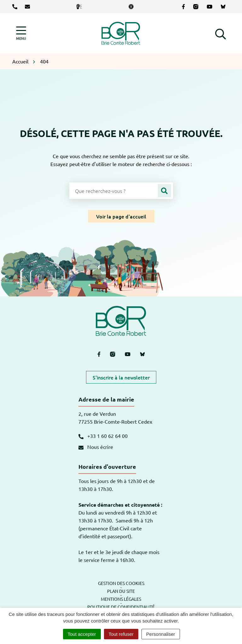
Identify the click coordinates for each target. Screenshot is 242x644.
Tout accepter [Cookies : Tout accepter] (82, 634)
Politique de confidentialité (121, 607)
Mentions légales (121, 599)
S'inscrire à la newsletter (121, 377)
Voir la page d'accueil (121, 216)
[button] (221, 33)
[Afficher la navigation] (21, 33)
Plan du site (121, 591)
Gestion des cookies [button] (121, 583)
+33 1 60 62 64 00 (103, 436)
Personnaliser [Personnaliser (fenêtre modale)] (161, 634)
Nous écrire (96, 447)
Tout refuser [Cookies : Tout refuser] (121, 634)
